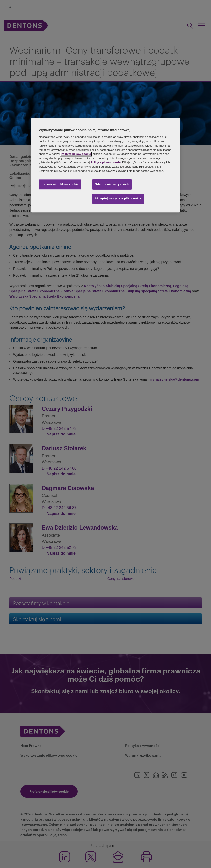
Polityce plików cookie (76, 154)
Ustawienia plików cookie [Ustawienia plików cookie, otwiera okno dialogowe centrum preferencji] (60, 184)
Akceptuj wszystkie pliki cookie (118, 198)
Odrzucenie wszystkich (112, 184)
